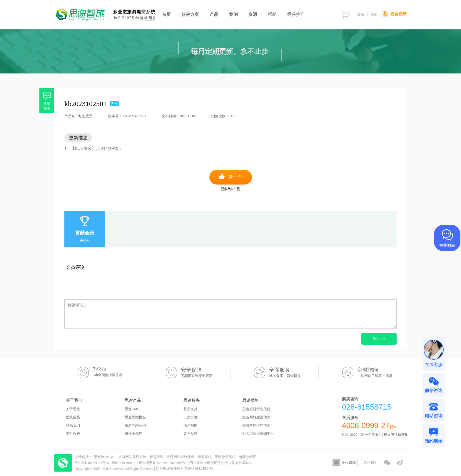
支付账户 (73, 434)
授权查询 (345, 463)
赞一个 (235, 177)
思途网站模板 (135, 417)
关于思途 (73, 409)
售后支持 (191, 409)
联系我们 (73, 425)
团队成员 (73, 417)
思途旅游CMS (105, 457)
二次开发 (191, 417)
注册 (374, 14)
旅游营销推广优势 (256, 425)
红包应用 (86, 116)
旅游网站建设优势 (256, 417)
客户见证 (191, 434)
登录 (361, 14)
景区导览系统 (225, 457)
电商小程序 (248, 457)
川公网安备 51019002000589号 (162, 463)
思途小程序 (133, 434)
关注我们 (370, 462)
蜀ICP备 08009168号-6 (92, 463)
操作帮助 (191, 425)
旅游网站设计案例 (181, 457)
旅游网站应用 (135, 425)
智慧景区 (156, 457)
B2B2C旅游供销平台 (258, 434)
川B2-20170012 (123, 463)
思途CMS (132, 409)
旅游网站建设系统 (132, 457)
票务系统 (205, 457)
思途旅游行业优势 (256, 409)
